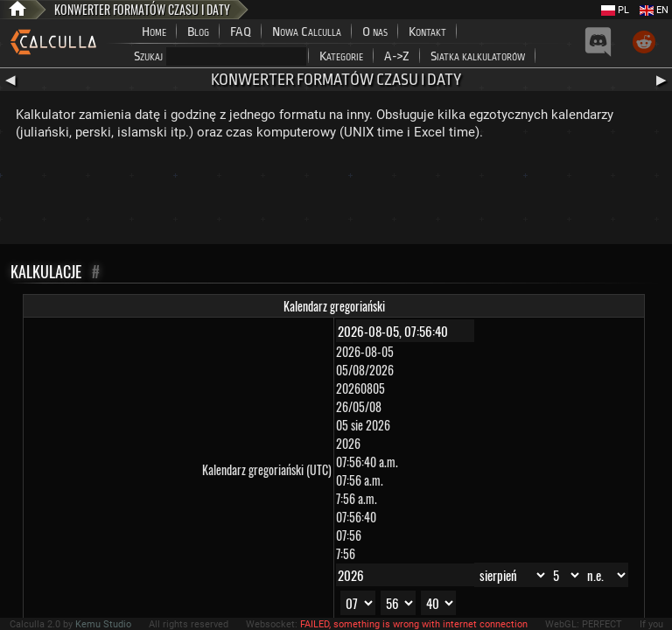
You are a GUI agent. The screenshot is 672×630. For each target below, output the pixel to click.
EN (654, 10)
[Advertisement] (336, 196)
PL (615, 10)
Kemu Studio (103, 624)
